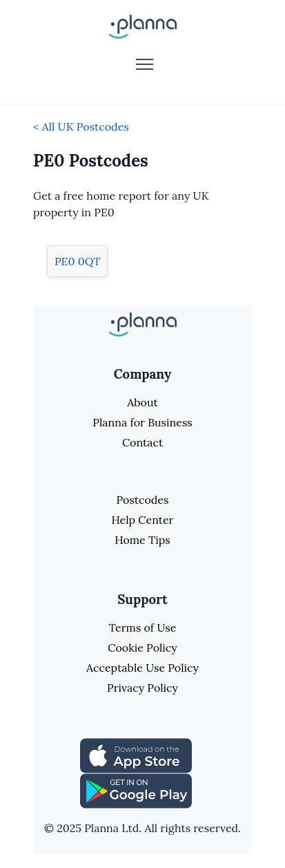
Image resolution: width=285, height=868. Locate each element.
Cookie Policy (142, 648)
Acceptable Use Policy (142, 668)
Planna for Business (142, 422)
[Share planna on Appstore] (136, 755)
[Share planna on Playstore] (136, 790)
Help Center (142, 520)
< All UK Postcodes (81, 126)
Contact (142, 442)
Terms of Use (143, 628)
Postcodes (143, 500)
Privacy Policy (142, 688)
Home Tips (142, 540)
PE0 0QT (77, 261)
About (142, 402)
